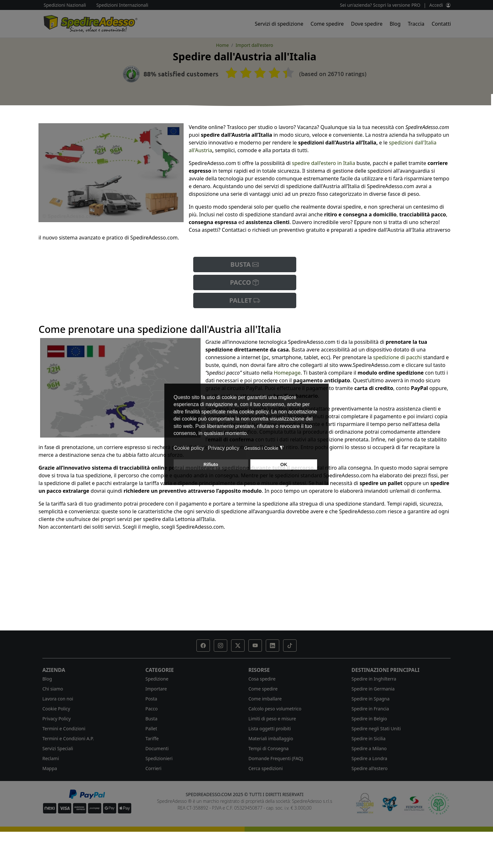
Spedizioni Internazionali (122, 5)
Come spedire (327, 24)
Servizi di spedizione (279, 24)
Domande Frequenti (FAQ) (276, 758)
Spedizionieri (159, 758)
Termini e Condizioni (64, 729)
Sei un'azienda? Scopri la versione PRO (380, 5)
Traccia (416, 24)
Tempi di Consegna (268, 748)
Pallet (151, 729)
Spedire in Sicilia (368, 738)
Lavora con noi (58, 699)
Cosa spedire (262, 679)
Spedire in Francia (370, 709)
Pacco (151, 709)
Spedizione (157, 679)
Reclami (51, 758)
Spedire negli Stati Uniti (376, 729)
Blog (395, 24)
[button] (203, 646)
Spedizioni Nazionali (65, 5)
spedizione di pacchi (398, 357)
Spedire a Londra (369, 758)
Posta (151, 699)
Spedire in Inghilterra (374, 679)
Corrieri (153, 768)
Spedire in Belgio (369, 719)
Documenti (157, 748)
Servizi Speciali (58, 748)
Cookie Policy (56, 709)
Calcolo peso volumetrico (275, 709)
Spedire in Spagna (371, 699)
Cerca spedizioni (266, 768)
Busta (151, 719)
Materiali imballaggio (271, 738)
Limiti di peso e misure (272, 719)
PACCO (245, 282)
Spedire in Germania (373, 689)
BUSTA (245, 264)
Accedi (436, 5)
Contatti (441, 24)
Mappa (50, 768)
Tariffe (152, 738)
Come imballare (265, 699)
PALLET (245, 300)
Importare (156, 689)
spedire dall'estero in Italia (324, 163)
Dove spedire (367, 24)
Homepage (287, 373)
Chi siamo (53, 689)
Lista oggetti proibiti (270, 729)
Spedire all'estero (369, 768)
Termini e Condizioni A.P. (68, 738)
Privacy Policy (56, 719)
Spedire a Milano (369, 748)
